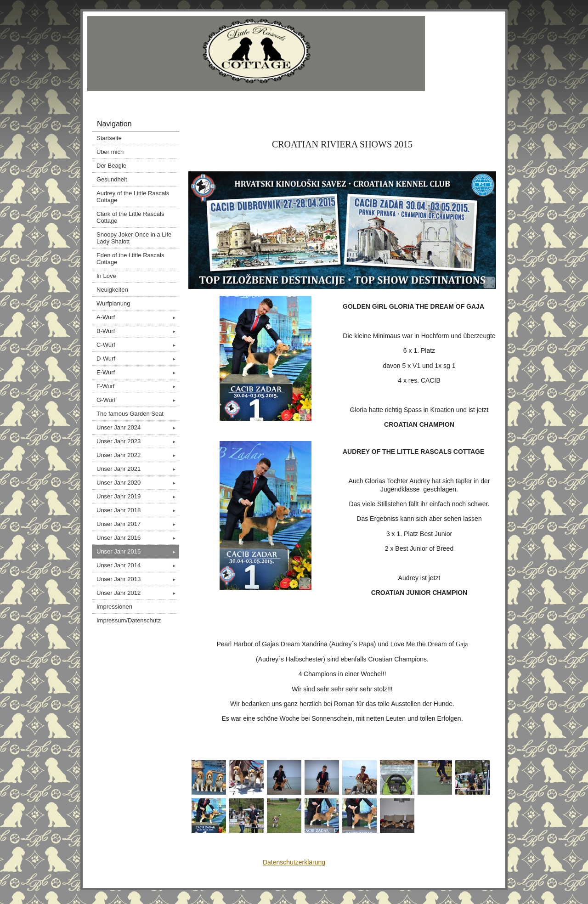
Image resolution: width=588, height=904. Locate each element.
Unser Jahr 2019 (138, 496)
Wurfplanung (113, 303)
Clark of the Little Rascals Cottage (130, 217)
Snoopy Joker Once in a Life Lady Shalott (134, 238)
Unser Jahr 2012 (138, 593)
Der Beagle (111, 166)
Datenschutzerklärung (294, 862)
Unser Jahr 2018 (138, 510)
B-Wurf (138, 331)
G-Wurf (138, 400)
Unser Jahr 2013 (138, 579)
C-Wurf (138, 345)
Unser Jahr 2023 (138, 441)
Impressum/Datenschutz (129, 620)
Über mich (110, 152)
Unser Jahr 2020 (138, 483)
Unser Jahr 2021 (138, 469)
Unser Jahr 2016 (138, 538)
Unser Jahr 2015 (138, 551)
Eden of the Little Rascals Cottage (130, 259)
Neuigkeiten (112, 290)
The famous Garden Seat (130, 414)
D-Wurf (138, 359)
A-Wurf (138, 317)
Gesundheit (112, 179)
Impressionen (114, 607)
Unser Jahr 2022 (138, 455)
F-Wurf (138, 386)
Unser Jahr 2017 (138, 524)
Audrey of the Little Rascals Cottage (133, 197)
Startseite (109, 138)
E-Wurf (138, 372)
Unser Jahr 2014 (138, 565)
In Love (106, 276)
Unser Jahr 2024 (138, 427)
